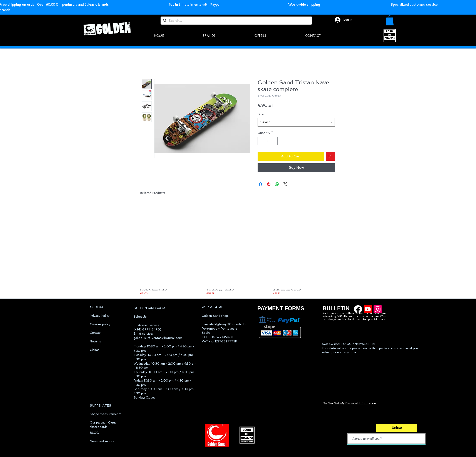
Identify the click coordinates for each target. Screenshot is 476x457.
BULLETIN (336, 308)
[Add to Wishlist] (330, 156)
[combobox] (296, 122)
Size (261, 114)
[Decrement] (261, 141)
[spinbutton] (268, 141)
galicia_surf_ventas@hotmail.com (158, 338)
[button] (390, 20)
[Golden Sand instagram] (378, 309)
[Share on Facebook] (260, 184)
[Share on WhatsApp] (277, 184)
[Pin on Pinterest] (269, 184)
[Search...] (236, 21)
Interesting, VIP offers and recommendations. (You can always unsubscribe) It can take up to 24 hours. (354, 318)
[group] (237, 249)
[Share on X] (285, 184)
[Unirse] (397, 428)
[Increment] (274, 141)
